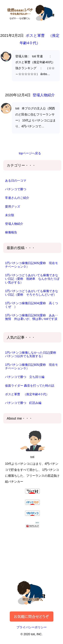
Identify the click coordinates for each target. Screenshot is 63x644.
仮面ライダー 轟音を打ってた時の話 (30, 386)
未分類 (10, 215)
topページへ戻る (30, 153)
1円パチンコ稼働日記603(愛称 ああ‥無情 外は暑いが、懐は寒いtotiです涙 (32, 317)
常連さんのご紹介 (17, 198)
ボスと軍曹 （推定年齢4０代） (27, 394)
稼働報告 (11, 232)
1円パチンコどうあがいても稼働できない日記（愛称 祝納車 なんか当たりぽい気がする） (32, 279)
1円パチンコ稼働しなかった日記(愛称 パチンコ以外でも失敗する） (32, 354)
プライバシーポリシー (32, 627)
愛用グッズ (13, 207)
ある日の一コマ (16, 181)
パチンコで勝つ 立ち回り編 (25, 377)
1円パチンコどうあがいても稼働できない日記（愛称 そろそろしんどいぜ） (32, 293)
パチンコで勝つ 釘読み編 (23, 403)
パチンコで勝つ (16, 189)
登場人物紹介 (43, 95)
